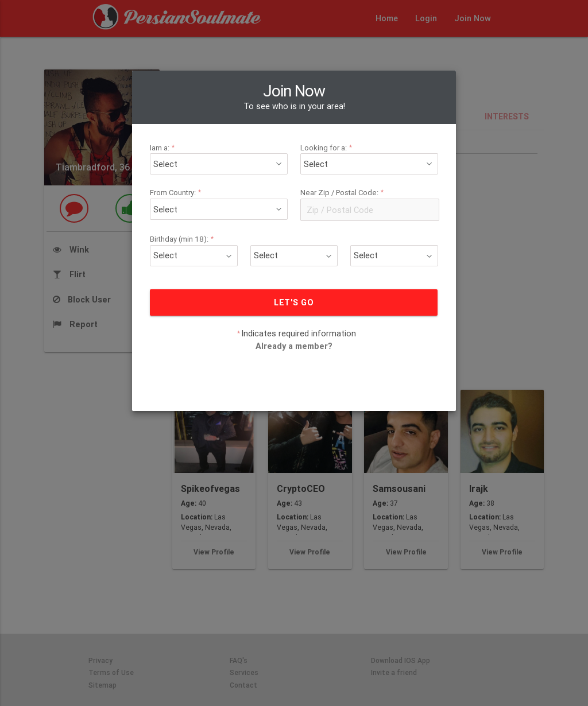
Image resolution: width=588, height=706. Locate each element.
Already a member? (294, 346)
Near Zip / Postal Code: (344, 193)
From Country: (177, 193)
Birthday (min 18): (183, 239)
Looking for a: (328, 148)
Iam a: (164, 148)
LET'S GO (294, 302)
